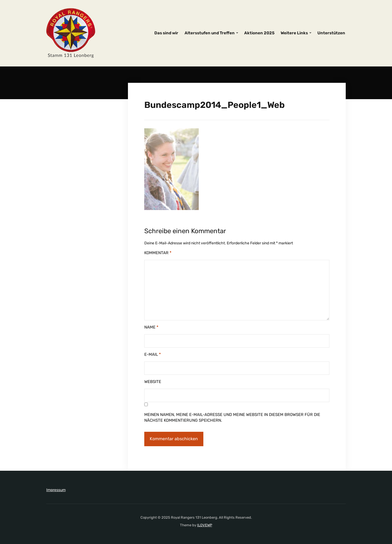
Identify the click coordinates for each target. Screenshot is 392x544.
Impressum (56, 490)
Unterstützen (331, 33)
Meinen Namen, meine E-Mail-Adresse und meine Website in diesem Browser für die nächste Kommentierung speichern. (232, 417)
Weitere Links (294, 33)
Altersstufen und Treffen (210, 33)
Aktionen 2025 (259, 33)
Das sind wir (166, 33)
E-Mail (153, 354)
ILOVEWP (205, 525)
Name (151, 327)
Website (153, 382)
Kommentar (158, 253)
